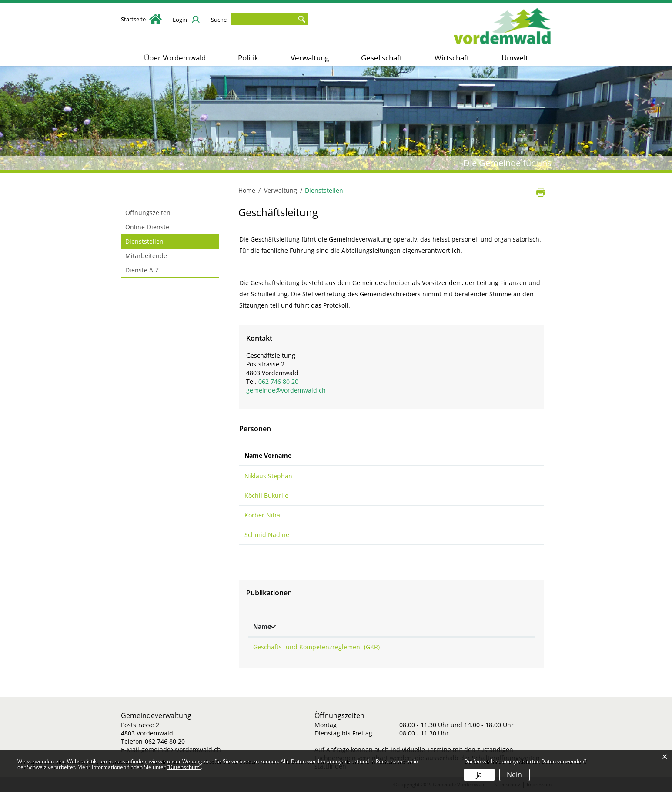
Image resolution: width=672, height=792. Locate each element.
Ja (479, 775)
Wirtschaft (452, 58)
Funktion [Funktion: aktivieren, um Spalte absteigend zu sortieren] (325, 455)
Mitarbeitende (146, 256)
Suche (219, 20)
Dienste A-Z (142, 270)
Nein (514, 775)
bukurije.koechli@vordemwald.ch (464, 495)
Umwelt (515, 58)
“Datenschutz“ (184, 767)
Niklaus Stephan (268, 476)
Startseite (141, 19)
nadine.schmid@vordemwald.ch (463, 535)
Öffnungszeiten (148, 213)
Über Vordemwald (175, 58)
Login (180, 20)
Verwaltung (310, 58)
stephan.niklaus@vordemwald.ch (464, 476)
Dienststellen (163, 241)
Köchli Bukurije (266, 495)
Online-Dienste (147, 227)
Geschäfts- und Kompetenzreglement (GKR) (316, 647)
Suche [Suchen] (302, 19)
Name (262, 626)
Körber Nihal (263, 515)
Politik (248, 58)
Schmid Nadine (267, 535)
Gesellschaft (382, 58)
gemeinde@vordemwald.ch (286, 390)
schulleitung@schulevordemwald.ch (469, 515)
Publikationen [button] (269, 593)
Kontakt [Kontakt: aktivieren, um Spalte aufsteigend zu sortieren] (428, 455)
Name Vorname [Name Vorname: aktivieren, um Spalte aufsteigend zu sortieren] (268, 455)
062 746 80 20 (278, 381)
